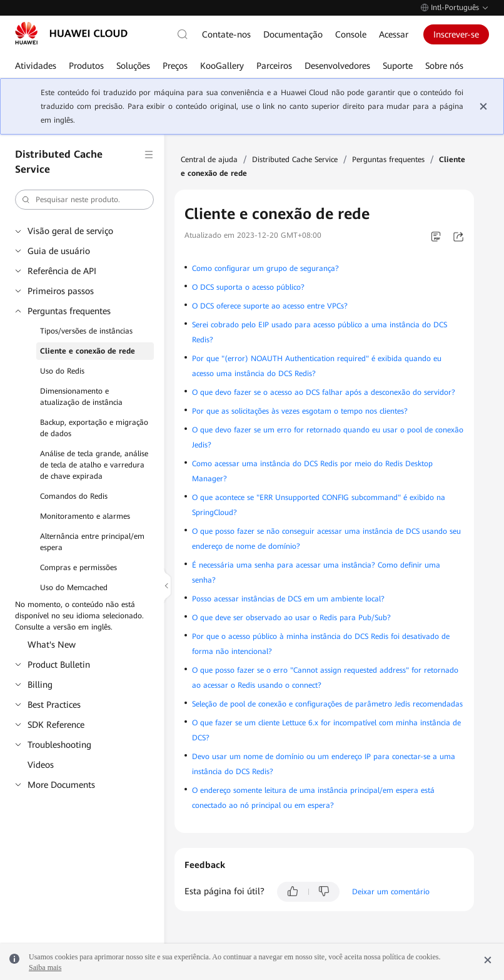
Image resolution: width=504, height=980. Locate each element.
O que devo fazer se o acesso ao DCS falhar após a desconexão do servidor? (324, 392)
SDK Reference (56, 725)
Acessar (394, 34)
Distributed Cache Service (295, 160)
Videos (41, 765)
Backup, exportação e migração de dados (94, 428)
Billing (40, 685)
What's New (52, 645)
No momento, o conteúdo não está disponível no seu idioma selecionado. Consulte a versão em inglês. (79, 616)
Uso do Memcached (74, 588)
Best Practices (54, 705)
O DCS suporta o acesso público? (248, 287)
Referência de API (62, 271)
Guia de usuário (59, 251)
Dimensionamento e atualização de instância (81, 397)
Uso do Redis (62, 371)
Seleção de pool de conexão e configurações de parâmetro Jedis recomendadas (327, 704)
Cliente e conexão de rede (88, 351)
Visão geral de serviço (70, 231)
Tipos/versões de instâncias (86, 331)
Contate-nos (226, 34)
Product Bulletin (59, 665)
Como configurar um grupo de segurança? (265, 268)
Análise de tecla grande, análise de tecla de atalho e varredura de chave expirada (94, 465)
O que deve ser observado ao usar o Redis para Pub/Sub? (291, 618)
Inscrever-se (456, 34)
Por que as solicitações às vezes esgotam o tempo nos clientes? (300, 411)
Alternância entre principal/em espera (92, 542)
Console (351, 34)
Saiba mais (45, 967)
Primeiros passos (61, 291)
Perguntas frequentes (69, 311)
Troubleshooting (59, 745)
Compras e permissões (78, 568)
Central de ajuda (209, 160)
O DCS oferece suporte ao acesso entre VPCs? (270, 306)
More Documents (61, 785)
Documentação (293, 34)
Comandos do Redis (74, 496)
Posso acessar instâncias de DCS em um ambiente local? (288, 599)
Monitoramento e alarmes (85, 516)
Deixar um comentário (391, 892)
